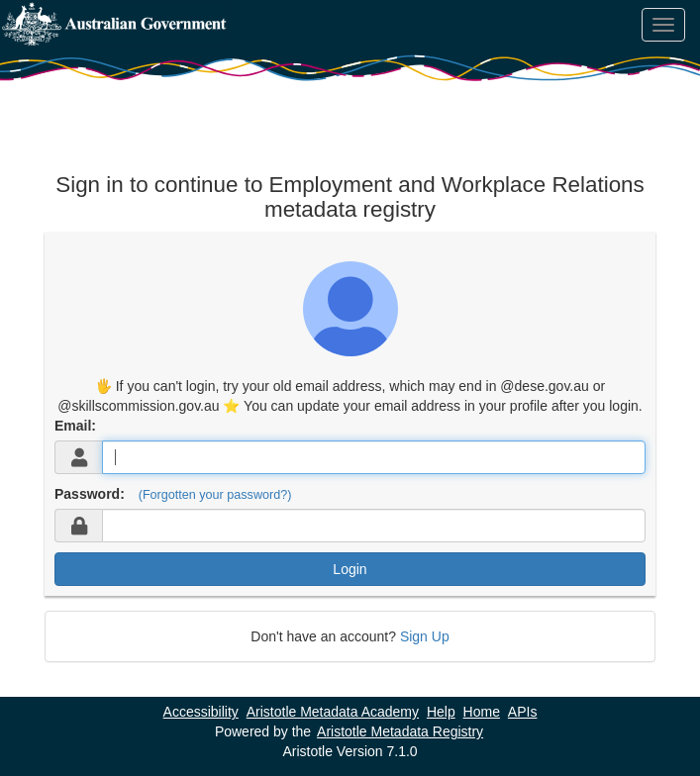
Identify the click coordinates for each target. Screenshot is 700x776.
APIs (523, 712)
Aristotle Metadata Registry (400, 731)
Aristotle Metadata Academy (333, 712)
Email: (75, 426)
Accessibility (201, 712)
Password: (90, 494)
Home (482, 712)
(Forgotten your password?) (215, 495)
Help (441, 712)
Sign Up (425, 636)
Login (350, 569)
